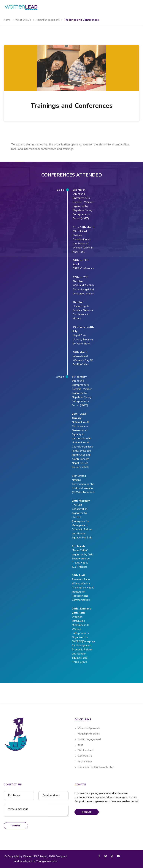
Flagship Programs (89, 734)
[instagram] (112, 856)
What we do (23, 20)
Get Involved (85, 750)
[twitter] (106, 856)
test (81, 745)
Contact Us (85, 756)
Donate (87, 812)
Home (7, 20)
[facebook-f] (99, 856)
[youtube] (118, 856)
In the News (85, 762)
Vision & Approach (89, 728)
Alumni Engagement (47, 20)
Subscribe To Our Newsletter (96, 767)
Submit (16, 826)
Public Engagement (89, 739)
